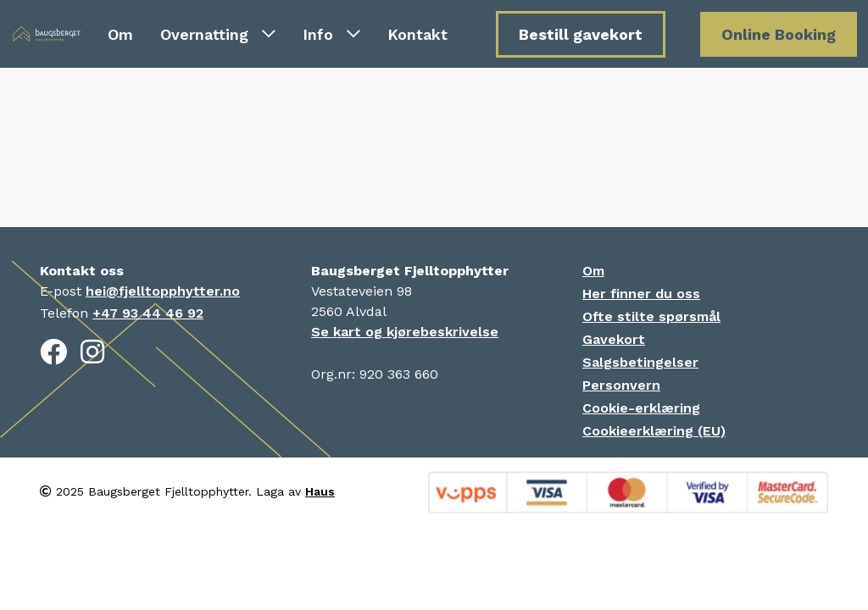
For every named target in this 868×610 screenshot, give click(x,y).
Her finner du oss (641, 294)
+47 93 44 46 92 (148, 313)
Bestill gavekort (581, 34)
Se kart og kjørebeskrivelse (405, 332)
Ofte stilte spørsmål (651, 316)
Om (120, 34)
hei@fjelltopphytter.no (163, 291)
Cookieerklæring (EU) (654, 431)
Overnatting (218, 34)
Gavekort (614, 339)
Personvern (621, 385)
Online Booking (779, 34)
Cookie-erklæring (641, 408)
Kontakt (417, 34)
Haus (320, 491)
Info (331, 34)
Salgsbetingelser (640, 362)
